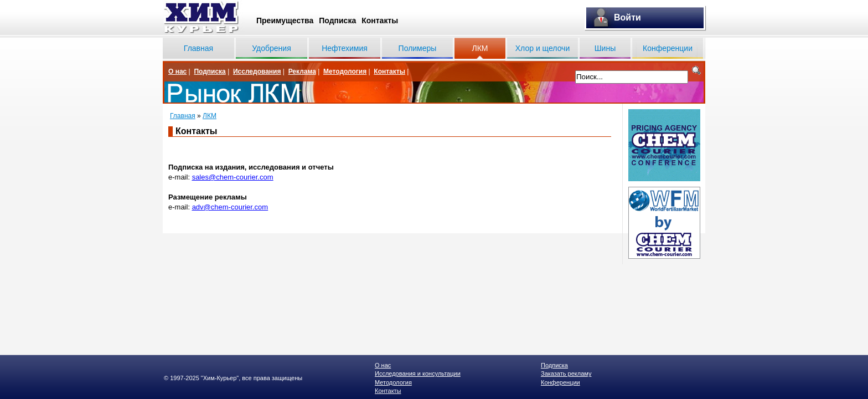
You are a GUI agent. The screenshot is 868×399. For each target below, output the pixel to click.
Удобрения (271, 48)
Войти (627, 17)
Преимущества (285, 21)
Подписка (337, 21)
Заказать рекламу (566, 374)
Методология (345, 71)
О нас (177, 71)
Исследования (257, 71)
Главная (198, 48)
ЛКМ (480, 48)
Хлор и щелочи (542, 48)
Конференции (668, 48)
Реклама (302, 71)
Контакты (380, 21)
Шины (605, 48)
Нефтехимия (345, 48)
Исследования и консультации (418, 374)
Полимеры (418, 48)
